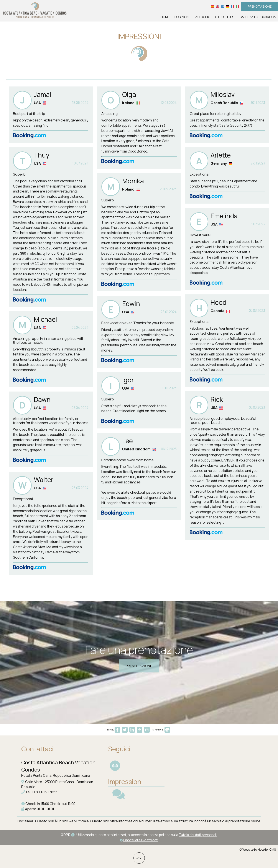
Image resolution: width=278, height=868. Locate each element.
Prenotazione (260, 6)
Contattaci (37, 749)
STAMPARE (161, 730)
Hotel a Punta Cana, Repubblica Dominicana (56, 775)
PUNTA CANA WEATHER (201, 760)
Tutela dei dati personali (198, 835)
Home (165, 17)
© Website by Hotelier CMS (258, 850)
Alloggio (203, 17)
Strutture (225, 17)
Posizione (182, 17)
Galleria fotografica (258, 17)
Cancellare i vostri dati (139, 840)
